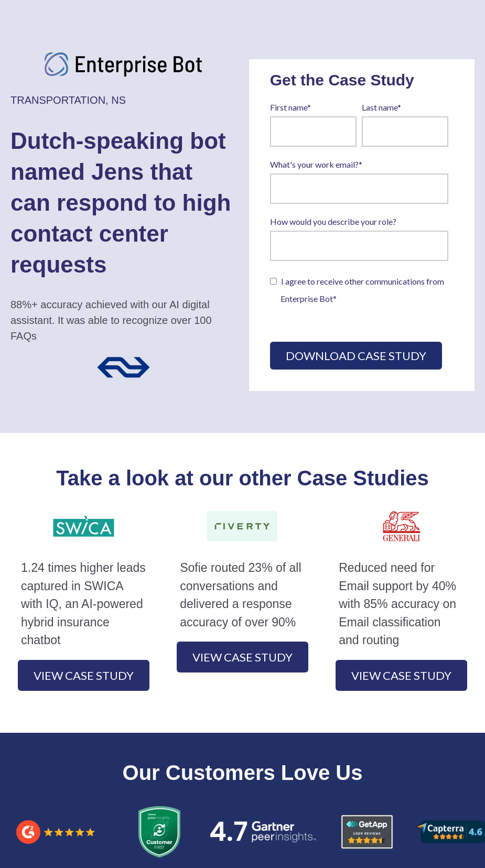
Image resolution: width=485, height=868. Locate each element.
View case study (84, 675)
